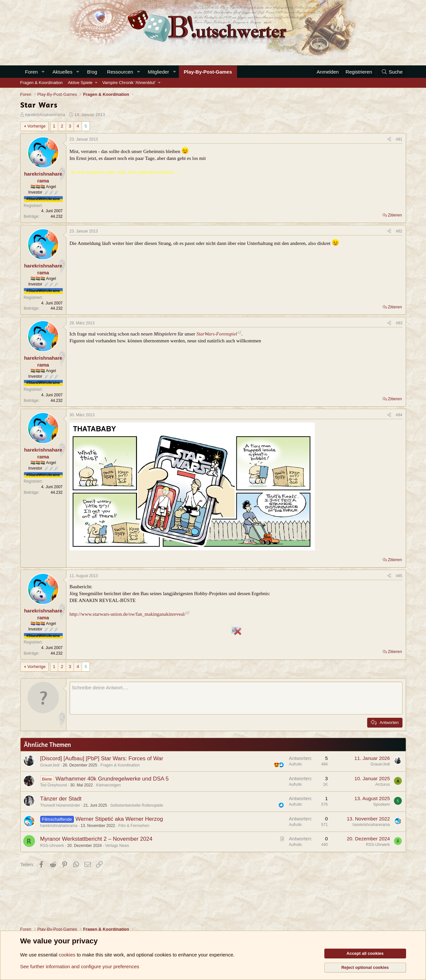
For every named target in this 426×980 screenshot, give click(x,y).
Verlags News (117, 846)
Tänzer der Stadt (61, 799)
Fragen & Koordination (42, 83)
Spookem (382, 804)
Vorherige (37, 126)
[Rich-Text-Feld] (236, 698)
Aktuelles (63, 72)
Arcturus (383, 784)
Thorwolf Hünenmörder (60, 805)
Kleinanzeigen (108, 785)
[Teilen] (389, 139)
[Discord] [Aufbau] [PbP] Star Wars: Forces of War (102, 758)
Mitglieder (158, 72)
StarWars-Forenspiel (217, 334)
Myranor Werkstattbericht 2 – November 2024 (96, 839)
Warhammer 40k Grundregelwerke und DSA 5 (112, 779)
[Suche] (392, 72)
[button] (43, 72)
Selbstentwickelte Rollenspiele (136, 805)
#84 (399, 415)
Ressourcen (120, 72)
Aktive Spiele (80, 83)
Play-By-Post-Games (208, 72)
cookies (67, 955)
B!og (92, 72)
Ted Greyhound (54, 785)
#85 (399, 576)
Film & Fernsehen (134, 826)
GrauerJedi (50, 765)
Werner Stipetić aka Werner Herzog (119, 819)
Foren (32, 72)
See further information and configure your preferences (80, 966)
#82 (399, 231)
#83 (399, 323)
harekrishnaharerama (45, 115)
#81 (399, 139)
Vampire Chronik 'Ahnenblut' (129, 83)
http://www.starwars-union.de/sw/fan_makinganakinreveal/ (128, 614)
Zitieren (395, 215)
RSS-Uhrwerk (52, 846)
